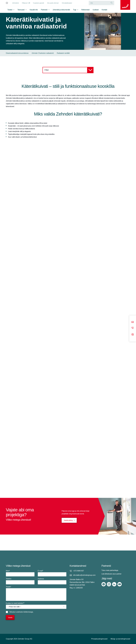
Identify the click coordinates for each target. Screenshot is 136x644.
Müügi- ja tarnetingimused (120, 639)
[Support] (133, 334)
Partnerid (44, 10)
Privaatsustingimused (99, 639)
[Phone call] (133, 328)
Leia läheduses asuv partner (111, 574)
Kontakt (104, 10)
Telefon (20, 581)
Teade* (36, 593)
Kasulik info (34, 10)
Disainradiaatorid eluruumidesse (17, 53)
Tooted (10, 10)
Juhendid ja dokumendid (61, 10)
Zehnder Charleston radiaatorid (43, 53)
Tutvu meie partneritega (110, 570)
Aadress (52, 581)
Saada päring (68, 520)
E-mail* (52, 573)
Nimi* (20, 573)
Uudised (96, 10)
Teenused (21, 10)
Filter (69, 70)
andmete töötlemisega (25, 612)
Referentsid (85, 10)
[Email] (133, 322)
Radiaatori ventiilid (63, 53)
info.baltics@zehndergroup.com (84, 575)
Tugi (75, 10)
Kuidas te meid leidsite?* (36, 606)
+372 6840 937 (78, 571)
